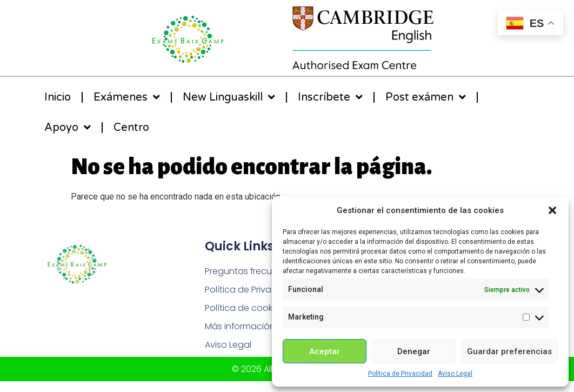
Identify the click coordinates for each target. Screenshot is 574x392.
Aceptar (325, 351)
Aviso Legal (455, 374)
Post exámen (426, 97)
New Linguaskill (229, 97)
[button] (552, 210)
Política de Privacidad (400, 374)
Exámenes (127, 97)
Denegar (414, 351)
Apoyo (68, 128)
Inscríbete (330, 97)
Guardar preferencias (509, 351)
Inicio (58, 97)
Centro (131, 128)
